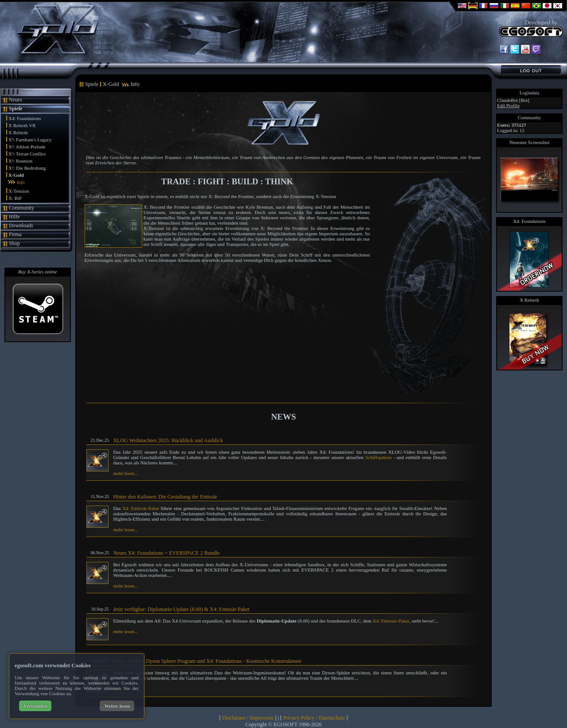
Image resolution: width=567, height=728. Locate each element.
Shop (14, 243)
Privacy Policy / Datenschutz (314, 718)
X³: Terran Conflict (27, 154)
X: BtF (15, 198)
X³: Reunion (20, 161)
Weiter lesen (117, 706)
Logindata (530, 93)
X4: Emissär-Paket (141, 508)
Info (21, 182)
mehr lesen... (125, 473)
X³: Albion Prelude (27, 147)
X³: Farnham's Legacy (30, 140)
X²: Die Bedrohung (27, 168)
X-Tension (19, 191)
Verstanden (35, 706)
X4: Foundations (25, 118)
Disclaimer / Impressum (248, 718)
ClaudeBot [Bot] (513, 100)
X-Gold (16, 175)
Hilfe (14, 217)
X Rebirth (18, 132)
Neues (16, 100)
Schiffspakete (378, 457)
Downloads (21, 226)
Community (21, 208)
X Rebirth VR (22, 125)
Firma (15, 234)
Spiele (16, 109)
